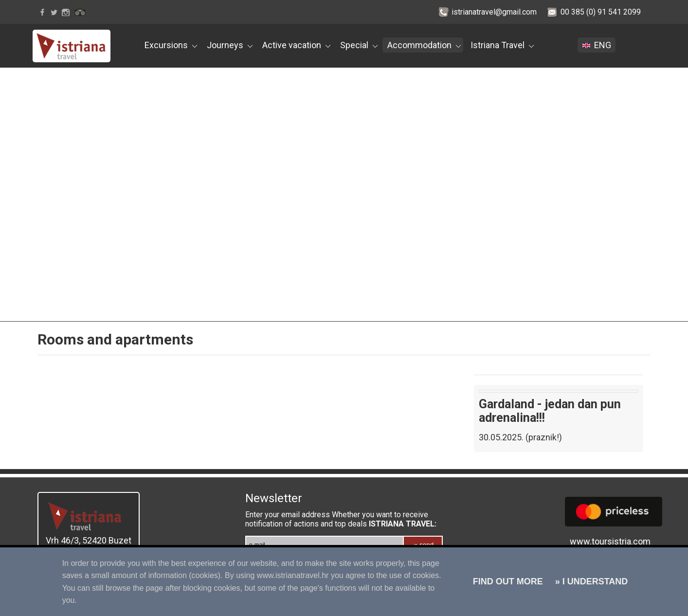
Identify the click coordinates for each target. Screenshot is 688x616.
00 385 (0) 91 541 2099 (601, 12)
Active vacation (296, 45)
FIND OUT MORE (508, 581)
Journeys (230, 45)
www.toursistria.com (610, 541)
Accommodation (424, 45)
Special (359, 45)
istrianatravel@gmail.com (494, 12)
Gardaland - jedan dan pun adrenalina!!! (550, 411)
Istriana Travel (502, 45)
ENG (598, 45)
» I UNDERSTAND (590, 581)
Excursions (171, 45)
